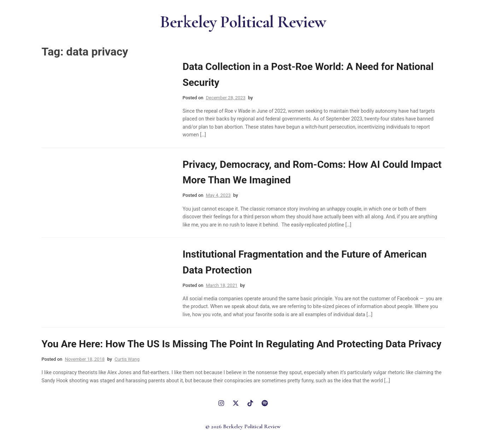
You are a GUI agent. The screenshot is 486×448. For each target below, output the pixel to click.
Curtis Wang (127, 359)
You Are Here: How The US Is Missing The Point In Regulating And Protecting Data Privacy (242, 344)
